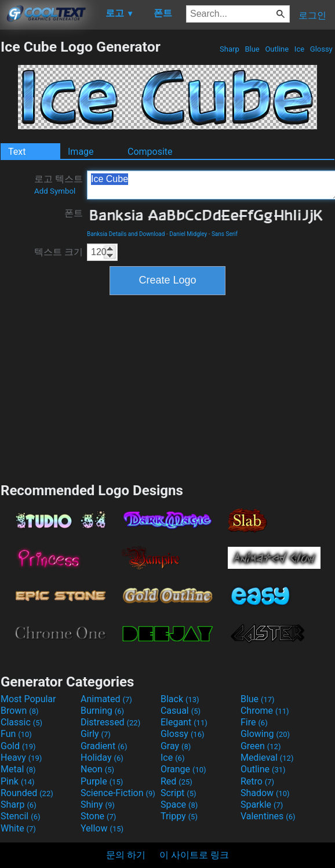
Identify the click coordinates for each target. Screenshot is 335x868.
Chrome (265, 711)
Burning (102, 711)
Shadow (265, 793)
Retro (257, 781)
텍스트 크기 (59, 252)
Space (179, 805)
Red (176, 781)
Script (179, 793)
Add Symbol (55, 191)
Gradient (104, 746)
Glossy (321, 49)
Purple (102, 781)
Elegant (184, 722)
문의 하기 (126, 855)
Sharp (230, 49)
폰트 (74, 213)
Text (17, 152)
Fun (16, 734)
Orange (183, 769)
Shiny (98, 805)
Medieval (267, 758)
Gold (18, 746)
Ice (300, 49)
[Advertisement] (167, 387)
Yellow (102, 828)
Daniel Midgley (188, 234)
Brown (19, 711)
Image (81, 152)
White (18, 828)
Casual (181, 711)
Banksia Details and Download (126, 234)
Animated (106, 699)
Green (261, 746)
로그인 (312, 15)
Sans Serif (225, 234)
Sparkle (262, 805)
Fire (254, 722)
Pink (18, 781)
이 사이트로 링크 (194, 855)
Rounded (27, 793)
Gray (176, 746)
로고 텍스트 (59, 184)
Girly (96, 734)
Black (180, 699)
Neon (97, 769)
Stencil (20, 816)
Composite (150, 152)
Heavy (21, 758)
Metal (18, 769)
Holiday (102, 758)
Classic (21, 722)
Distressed (110, 722)
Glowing (265, 734)
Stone (98, 816)
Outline (277, 49)
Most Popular (28, 699)
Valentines (268, 816)
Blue (252, 49)
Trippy (179, 816)
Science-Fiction (118, 793)
